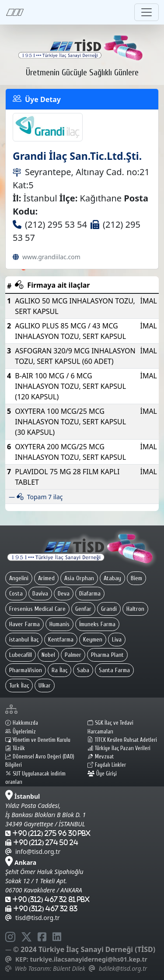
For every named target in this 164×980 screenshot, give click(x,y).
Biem (136, 578)
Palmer (73, 655)
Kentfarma (61, 640)
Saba (83, 670)
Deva (64, 594)
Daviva (40, 594)
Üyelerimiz (21, 732)
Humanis (59, 624)
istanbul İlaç (24, 640)
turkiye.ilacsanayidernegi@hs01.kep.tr (88, 959)
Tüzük (15, 748)
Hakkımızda (22, 723)
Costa (16, 594)
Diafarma (90, 594)
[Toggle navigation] (147, 12)
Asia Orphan (79, 578)
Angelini (19, 578)
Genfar (83, 609)
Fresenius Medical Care (37, 609)
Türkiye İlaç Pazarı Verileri (119, 748)
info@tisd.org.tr (33, 851)
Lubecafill (21, 655)
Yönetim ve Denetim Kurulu (38, 740)
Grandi (109, 609)
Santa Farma (114, 670)
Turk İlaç (19, 686)
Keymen (93, 640)
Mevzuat (101, 757)
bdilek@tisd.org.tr (123, 968)
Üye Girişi (102, 774)
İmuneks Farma (97, 624)
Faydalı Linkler (107, 765)
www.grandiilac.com (51, 257)
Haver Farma (24, 624)
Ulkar (45, 686)
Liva (117, 640)
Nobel (48, 655)
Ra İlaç (59, 670)
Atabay (112, 578)
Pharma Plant (107, 655)
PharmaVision (26, 670)
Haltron (135, 609)
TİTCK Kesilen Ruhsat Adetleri (122, 740)
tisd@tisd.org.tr (33, 918)
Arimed (46, 578)
